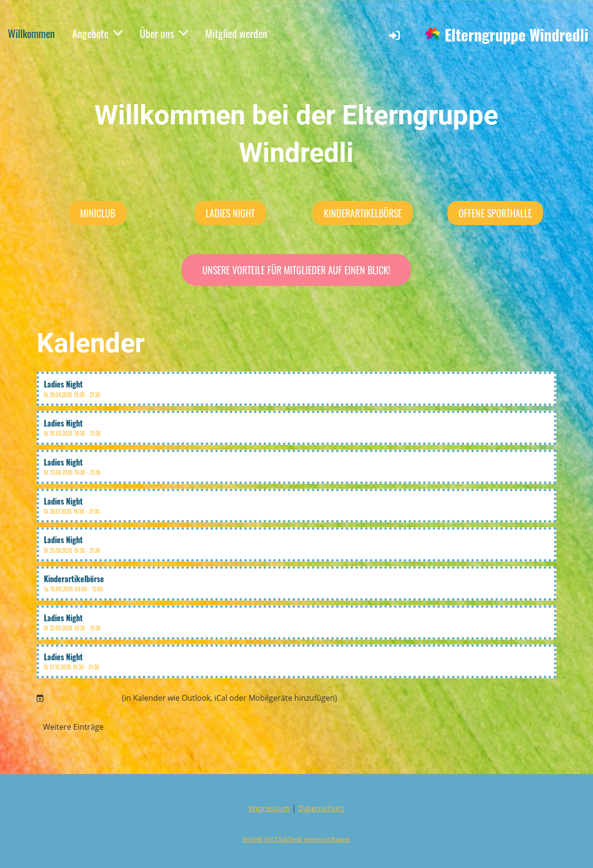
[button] (297, 389)
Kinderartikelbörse (363, 213)
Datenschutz (321, 808)
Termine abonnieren (83, 698)
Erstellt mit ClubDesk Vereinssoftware (296, 839)
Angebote (97, 33)
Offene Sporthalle (495, 213)
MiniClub (98, 213)
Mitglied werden (236, 33)
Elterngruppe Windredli (516, 35)
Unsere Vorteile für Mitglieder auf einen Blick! (296, 270)
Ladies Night (230, 213)
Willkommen (31, 33)
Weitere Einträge (73, 727)
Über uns (164, 33)
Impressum (269, 808)
